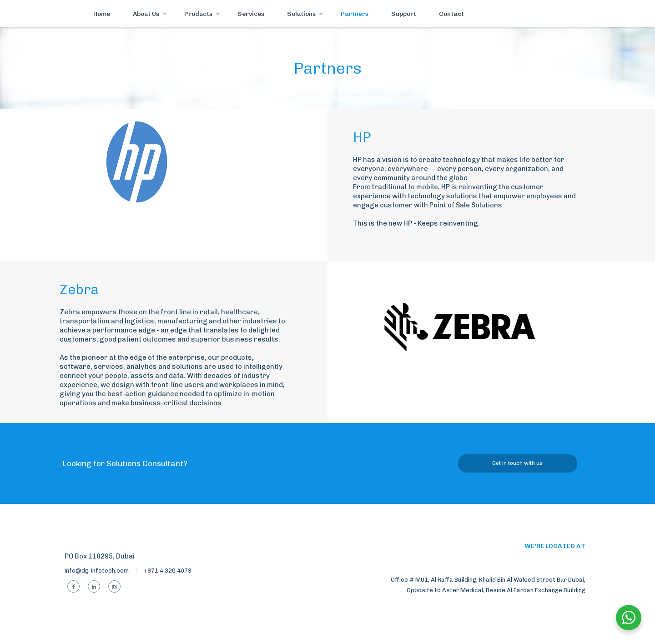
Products (198, 14)
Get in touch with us (517, 463)
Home (102, 14)
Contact (451, 14)
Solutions (301, 14)
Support (404, 14)
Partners (355, 14)
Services (251, 14)
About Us (146, 14)
